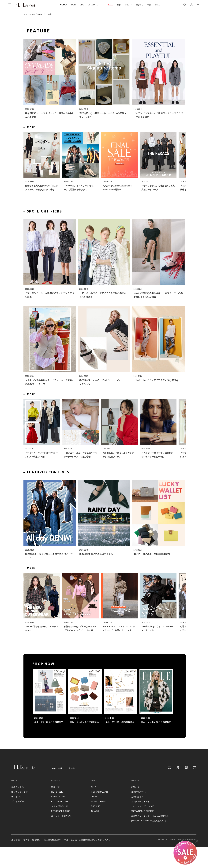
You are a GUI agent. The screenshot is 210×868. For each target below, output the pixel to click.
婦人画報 (95, 811)
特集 (149, 5)
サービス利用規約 (32, 840)
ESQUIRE (96, 806)
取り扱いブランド (20, 792)
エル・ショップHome (33, 14)
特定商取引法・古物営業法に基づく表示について (87, 840)
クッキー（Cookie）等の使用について (149, 821)
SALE (111, 5)
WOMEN (64, 5)
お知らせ (135, 787)
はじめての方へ (138, 792)
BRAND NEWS (58, 797)
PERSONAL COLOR (61, 811)
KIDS (82, 5)
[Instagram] (170, 768)
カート (72, 768)
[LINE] (186, 768)
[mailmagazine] (195, 768)
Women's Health (99, 801)
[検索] (185, 5)
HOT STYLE (57, 792)
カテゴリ (140, 5)
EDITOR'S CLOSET (60, 801)
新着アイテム (18, 787)
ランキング (17, 797)
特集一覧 (55, 787)
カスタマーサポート (140, 801)
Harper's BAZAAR (99, 792)
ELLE (157, 5)
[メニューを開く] (10, 5)
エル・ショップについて (142, 806)
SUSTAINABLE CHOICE (142, 811)
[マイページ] (191, 5)
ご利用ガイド (137, 797)
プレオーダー (18, 801)
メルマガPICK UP (60, 806)
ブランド (128, 5)
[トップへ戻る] (201, 742)
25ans (94, 797)
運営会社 (15, 840)
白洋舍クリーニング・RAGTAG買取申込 (150, 816)
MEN (73, 5)
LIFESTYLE (93, 5)
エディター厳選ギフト (62, 816)
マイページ (57, 768)
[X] (178, 768)
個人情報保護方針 (52, 840)
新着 (119, 5)
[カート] (198, 5)
